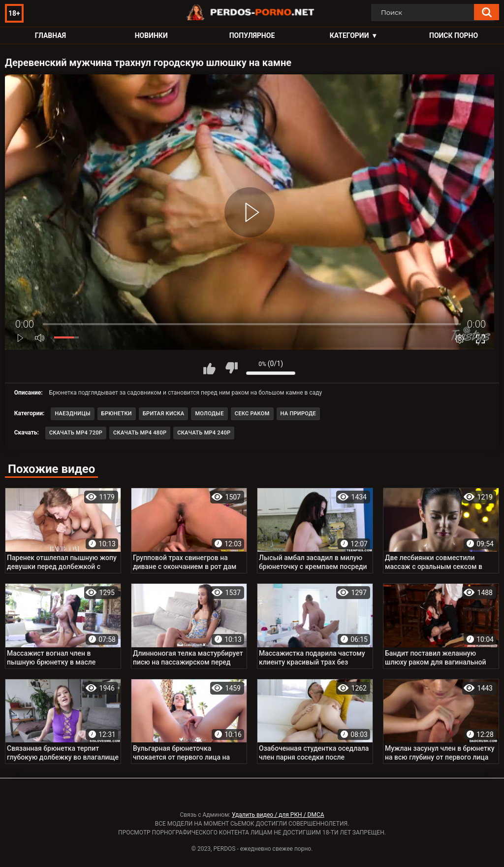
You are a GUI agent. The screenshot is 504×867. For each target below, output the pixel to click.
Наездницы (72, 414)
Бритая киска (164, 414)
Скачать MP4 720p (76, 433)
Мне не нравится (231, 368)
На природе (298, 414)
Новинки (151, 35)
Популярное (252, 35)
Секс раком (252, 414)
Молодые (209, 414)
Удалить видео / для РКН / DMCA (278, 815)
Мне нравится (209, 368)
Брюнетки (117, 414)
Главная (50, 35)
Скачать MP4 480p (140, 433)
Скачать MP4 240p (204, 433)
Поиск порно (454, 35)
